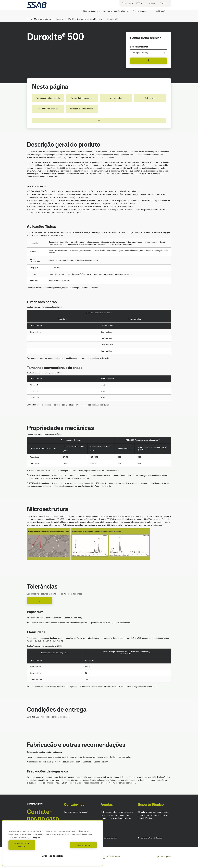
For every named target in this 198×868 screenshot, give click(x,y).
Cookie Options (164, 857)
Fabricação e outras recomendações (83, 109)
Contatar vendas (109, 838)
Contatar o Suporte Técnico (150, 838)
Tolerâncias (150, 98)
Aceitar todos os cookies (30, 847)
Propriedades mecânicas (82, 98)
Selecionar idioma (139, 47)
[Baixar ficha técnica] (148, 61)
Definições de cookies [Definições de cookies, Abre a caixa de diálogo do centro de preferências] (53, 856)
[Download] (40, 601)
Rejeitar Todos (75, 847)
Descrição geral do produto (48, 98)
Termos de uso (114, 857)
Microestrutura (116, 98)
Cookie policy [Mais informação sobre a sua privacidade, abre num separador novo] (36, 841)
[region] (53, 845)
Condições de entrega (48, 109)
